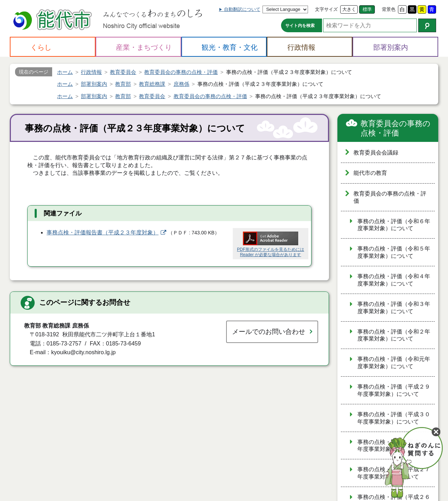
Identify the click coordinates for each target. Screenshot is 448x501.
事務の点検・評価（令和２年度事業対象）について (394, 335)
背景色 (389, 9)
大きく (349, 9)
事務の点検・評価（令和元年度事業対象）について (394, 363)
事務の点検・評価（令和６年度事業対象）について (394, 225)
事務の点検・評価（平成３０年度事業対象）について (394, 418)
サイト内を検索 (300, 26)
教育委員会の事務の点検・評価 (395, 128)
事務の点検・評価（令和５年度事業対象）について (394, 252)
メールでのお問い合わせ (269, 332)
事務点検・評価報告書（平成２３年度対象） (103, 232)
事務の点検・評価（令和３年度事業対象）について (394, 308)
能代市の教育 (370, 173)
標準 (367, 9)
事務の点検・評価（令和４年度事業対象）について (394, 280)
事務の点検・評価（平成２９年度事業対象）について (394, 390)
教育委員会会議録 (376, 153)
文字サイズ (326, 9)
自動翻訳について (242, 9)
